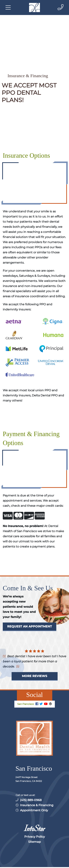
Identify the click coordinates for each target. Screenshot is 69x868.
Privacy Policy (35, 837)
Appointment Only (34, 810)
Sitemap (34, 842)
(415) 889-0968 (31, 800)
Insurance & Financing (37, 805)
